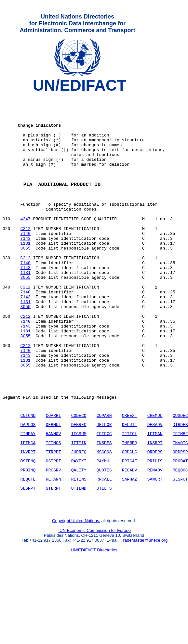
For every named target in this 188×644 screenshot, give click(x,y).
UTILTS (104, 555)
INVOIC (180, 505)
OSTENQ (28, 525)
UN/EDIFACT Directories (94, 620)
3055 (26, 278)
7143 (26, 266)
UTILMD (79, 555)
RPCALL (104, 545)
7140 (26, 260)
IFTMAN (155, 495)
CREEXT (130, 474)
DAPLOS (28, 484)
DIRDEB (180, 484)
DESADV (155, 484)
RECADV (130, 535)
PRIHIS (155, 525)
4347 (26, 243)
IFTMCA (28, 505)
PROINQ (28, 535)
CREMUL (155, 474)
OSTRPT (54, 525)
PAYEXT (79, 525)
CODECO (79, 474)
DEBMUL (54, 484)
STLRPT (54, 555)
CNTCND (28, 474)
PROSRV (54, 535)
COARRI (54, 474)
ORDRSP (180, 515)
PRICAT (130, 525)
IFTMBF (180, 495)
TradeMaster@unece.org (144, 610)
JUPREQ (79, 515)
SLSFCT (180, 545)
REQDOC (180, 535)
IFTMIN (79, 505)
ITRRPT (54, 515)
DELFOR (104, 484)
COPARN (104, 474)
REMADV (155, 535)
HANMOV (54, 495)
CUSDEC (180, 474)
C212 (26, 254)
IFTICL (130, 495)
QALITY (79, 535)
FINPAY (28, 495)
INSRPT (155, 505)
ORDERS (155, 515)
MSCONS (104, 515)
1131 (26, 272)
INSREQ (130, 505)
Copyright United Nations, (76, 591)
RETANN (54, 545)
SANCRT (155, 545)
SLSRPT (28, 555)
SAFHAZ (130, 545)
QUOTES (104, 535)
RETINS (79, 545)
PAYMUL (104, 525)
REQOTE (28, 545)
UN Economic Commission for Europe (95, 600)
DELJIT (130, 484)
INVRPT (28, 515)
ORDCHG (130, 515)
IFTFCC (104, 495)
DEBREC (79, 484)
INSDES (104, 505)
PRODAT (180, 525)
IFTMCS (54, 505)
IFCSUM (79, 495)
